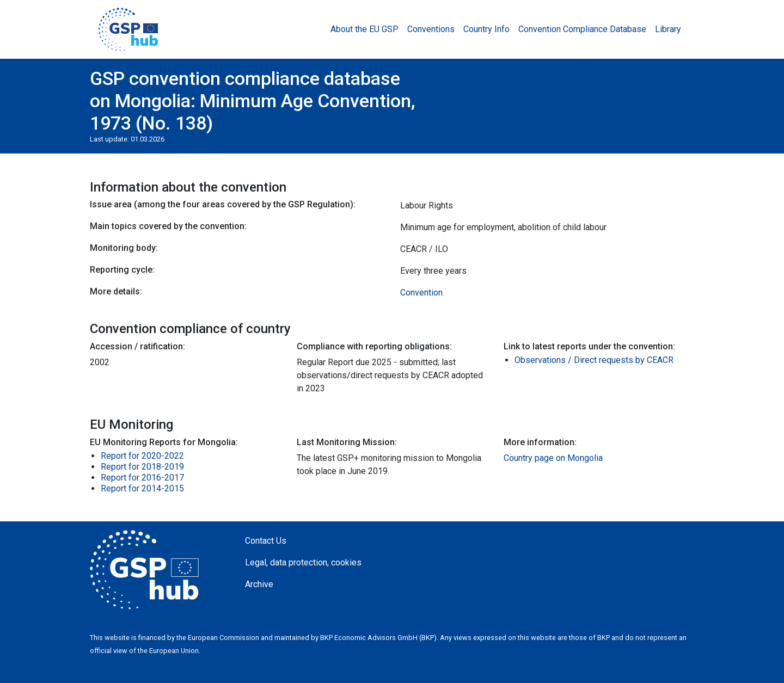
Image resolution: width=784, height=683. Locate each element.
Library (668, 29)
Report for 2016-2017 (142, 478)
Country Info (486, 29)
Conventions (431, 29)
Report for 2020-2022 (142, 456)
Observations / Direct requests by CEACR (594, 360)
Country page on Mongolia (553, 458)
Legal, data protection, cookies (303, 562)
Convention (421, 293)
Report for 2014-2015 (142, 488)
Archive (259, 584)
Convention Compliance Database (582, 29)
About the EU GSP (365, 29)
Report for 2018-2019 (142, 467)
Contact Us (266, 541)
